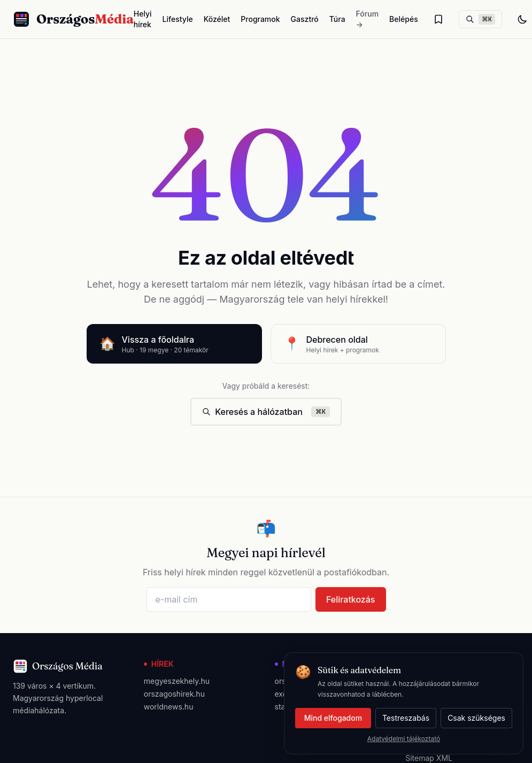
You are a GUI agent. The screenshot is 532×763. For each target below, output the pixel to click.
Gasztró (305, 19)
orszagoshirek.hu (174, 694)
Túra (337, 19)
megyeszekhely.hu (177, 681)
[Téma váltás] (522, 19)
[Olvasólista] (438, 19)
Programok (260, 19)
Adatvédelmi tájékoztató (404, 739)
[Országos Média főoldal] (73, 19)
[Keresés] (480, 19)
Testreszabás (406, 718)
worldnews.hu (169, 707)
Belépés (404, 19)
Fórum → (367, 19)
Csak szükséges (476, 718)
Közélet (217, 19)
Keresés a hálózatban (266, 412)
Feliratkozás (351, 599)
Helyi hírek (143, 19)
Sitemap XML (429, 758)
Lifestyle (178, 19)
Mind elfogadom (333, 718)
